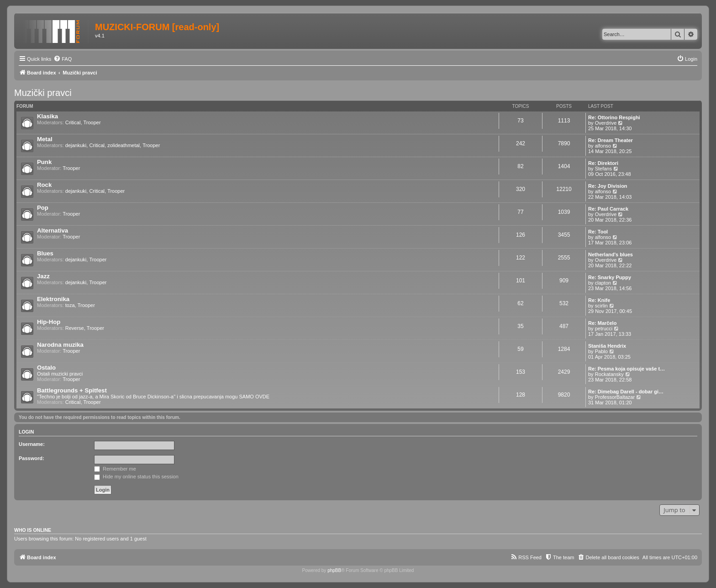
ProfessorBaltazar (615, 397)
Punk (44, 162)
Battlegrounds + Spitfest (72, 390)
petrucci (604, 328)
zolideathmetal (124, 145)
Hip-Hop (49, 322)
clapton (603, 283)
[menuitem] (63, 59)
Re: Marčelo (602, 323)
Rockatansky (609, 374)
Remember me (115, 469)
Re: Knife (599, 300)
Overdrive (606, 123)
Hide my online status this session (136, 477)
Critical (73, 122)
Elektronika (53, 299)
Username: (32, 444)
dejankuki (76, 145)
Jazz (43, 276)
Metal (45, 139)
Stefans (603, 169)
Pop (43, 208)
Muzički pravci (43, 93)
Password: (32, 458)
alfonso (603, 146)
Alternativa (53, 230)
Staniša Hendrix (607, 346)
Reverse (75, 328)
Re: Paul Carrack (608, 209)
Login (26, 432)
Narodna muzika (60, 345)
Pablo (601, 351)
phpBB (334, 570)
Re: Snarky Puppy (610, 277)
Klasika (47, 116)
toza (70, 305)
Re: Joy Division (608, 186)
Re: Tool (598, 232)
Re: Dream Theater (611, 140)
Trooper (92, 122)
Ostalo (46, 368)
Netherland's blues (611, 254)
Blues (45, 253)
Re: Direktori (603, 163)
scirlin (601, 306)
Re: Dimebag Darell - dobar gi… (626, 392)
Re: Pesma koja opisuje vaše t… (626, 369)
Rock (44, 185)
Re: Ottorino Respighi (614, 117)
